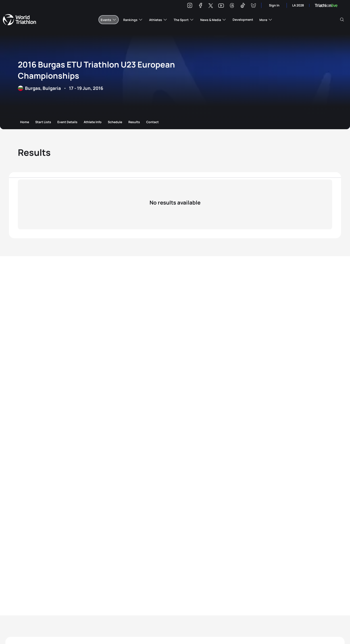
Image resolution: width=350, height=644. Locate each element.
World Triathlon (19, 20)
